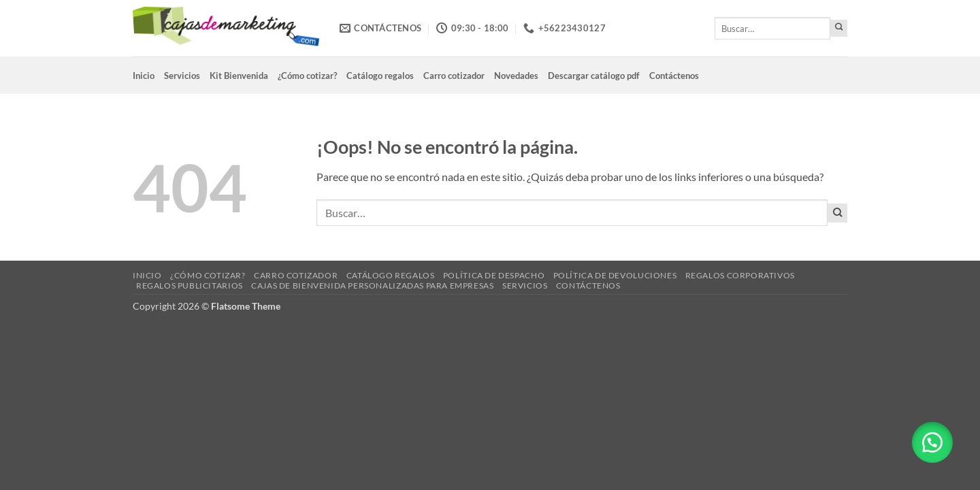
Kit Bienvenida (239, 76)
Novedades (516, 76)
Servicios (182, 76)
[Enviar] (839, 28)
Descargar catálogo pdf (594, 76)
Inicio (144, 76)
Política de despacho (494, 275)
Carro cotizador (454, 76)
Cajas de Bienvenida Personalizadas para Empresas (372, 285)
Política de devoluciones (615, 275)
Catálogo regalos (380, 76)
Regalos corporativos (740, 275)
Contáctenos (674, 76)
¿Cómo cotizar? (307, 76)
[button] (932, 442)
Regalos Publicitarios (190, 285)
